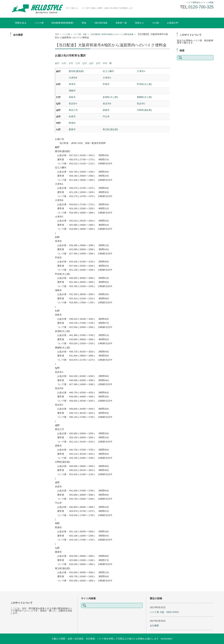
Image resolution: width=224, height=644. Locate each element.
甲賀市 (106, 84)
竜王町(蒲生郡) (110, 129)
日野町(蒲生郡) (144, 110)
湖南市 (72, 91)
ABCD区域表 (101, 23)
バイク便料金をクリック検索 (200, 2)
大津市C (107, 78)
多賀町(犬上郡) (110, 97)
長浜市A (73, 104)
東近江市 (73, 110)
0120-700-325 (201, 7)
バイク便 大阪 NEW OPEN (164, 612)
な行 (85, 63)
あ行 (57, 63)
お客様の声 (173, 23)
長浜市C (141, 104)
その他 (155, 23)
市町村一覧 (121, 23)
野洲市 (72, 123)
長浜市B (107, 104)
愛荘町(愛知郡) (76, 71)
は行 (91, 63)
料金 (84, 23)
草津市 (72, 84)
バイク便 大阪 (80, 34)
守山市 (106, 117)
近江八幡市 (108, 71)
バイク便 (39, 23)
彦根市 (106, 110)
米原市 (72, 117)
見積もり (139, 23)
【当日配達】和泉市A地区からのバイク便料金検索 (112, 34)
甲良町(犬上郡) (144, 84)
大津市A (141, 71)
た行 (78, 63)
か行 (64, 63)
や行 (105, 63)
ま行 (98, 63)
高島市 (72, 97)
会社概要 (154, 626)
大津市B (73, 78)
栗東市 (72, 129)
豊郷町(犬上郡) (144, 97)
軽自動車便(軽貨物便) (63, 23)
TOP (57, 34)
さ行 (71, 63)
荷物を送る (21, 23)
